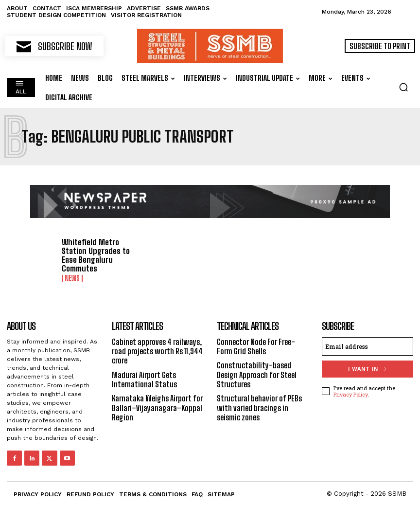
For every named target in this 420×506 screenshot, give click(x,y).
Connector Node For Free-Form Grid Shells (256, 346)
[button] (403, 87)
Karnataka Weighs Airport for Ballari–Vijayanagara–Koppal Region (157, 407)
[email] (367, 346)
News (72, 278)
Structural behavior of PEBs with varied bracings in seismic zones (259, 407)
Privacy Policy (350, 394)
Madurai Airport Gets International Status (144, 379)
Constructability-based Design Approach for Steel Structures (257, 374)
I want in (368, 369)
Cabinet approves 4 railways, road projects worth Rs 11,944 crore (157, 351)
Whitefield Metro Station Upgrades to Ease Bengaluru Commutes (94, 255)
